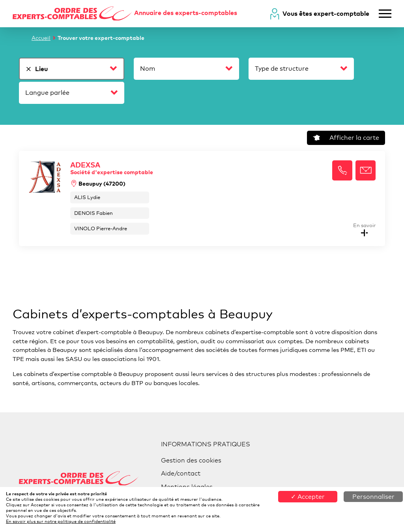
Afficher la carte (346, 138)
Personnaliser (373, 497)
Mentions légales (187, 487)
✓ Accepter (308, 497)
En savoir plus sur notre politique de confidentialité (61, 521)
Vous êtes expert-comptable (326, 13)
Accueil (41, 38)
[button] (342, 170)
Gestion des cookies (191, 460)
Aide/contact (181, 473)
